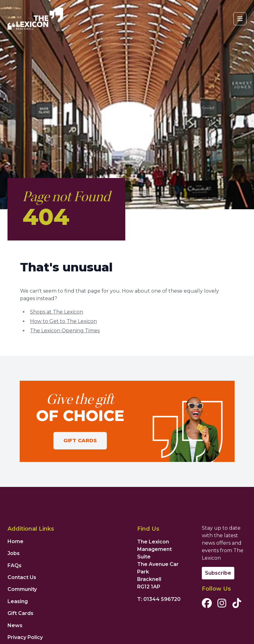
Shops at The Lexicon (57, 312)
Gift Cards (80, 441)
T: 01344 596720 (159, 599)
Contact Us (22, 577)
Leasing (18, 601)
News (15, 625)
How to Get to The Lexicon (63, 321)
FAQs (15, 565)
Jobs (14, 553)
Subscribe (218, 573)
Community (22, 589)
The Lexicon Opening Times (65, 331)
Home (15, 541)
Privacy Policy (25, 637)
